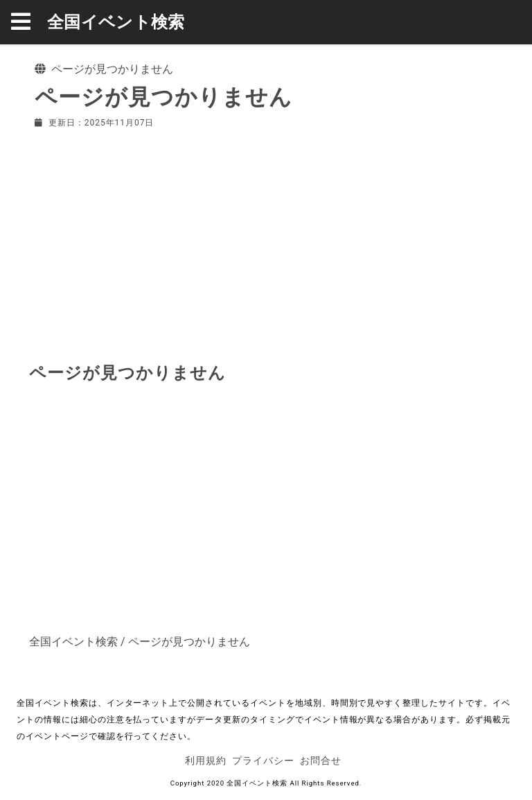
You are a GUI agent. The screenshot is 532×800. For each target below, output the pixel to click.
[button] (29, 22)
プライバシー (263, 760)
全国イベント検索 (116, 22)
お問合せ (321, 760)
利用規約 (206, 760)
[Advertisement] (266, 243)
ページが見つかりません (189, 642)
